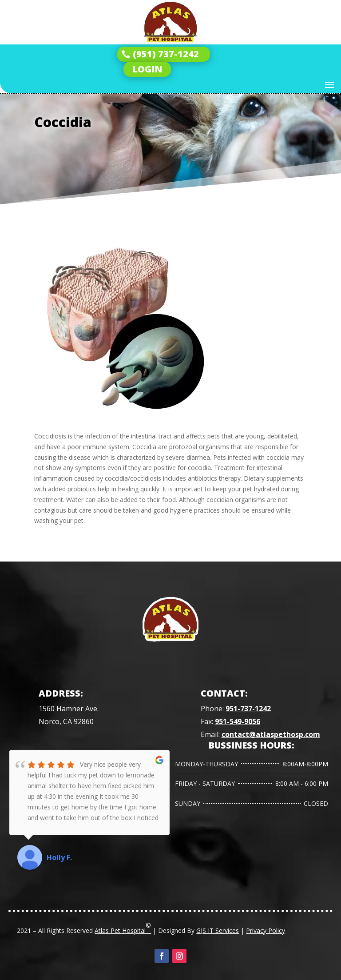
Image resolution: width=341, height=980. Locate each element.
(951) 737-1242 (166, 54)
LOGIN (147, 69)
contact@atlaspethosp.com (271, 734)
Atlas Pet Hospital (123, 928)
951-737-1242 (248, 709)
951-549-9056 (238, 721)
